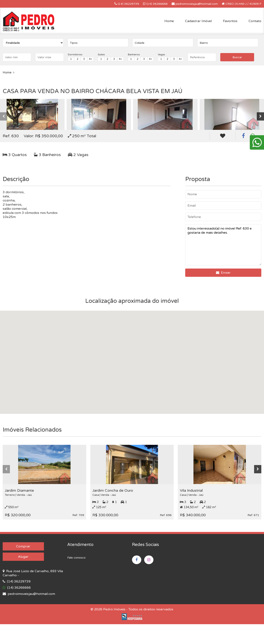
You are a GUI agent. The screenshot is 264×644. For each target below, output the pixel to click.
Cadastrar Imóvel (198, 21)
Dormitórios (75, 54)
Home (169, 21)
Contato (255, 21)
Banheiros (134, 54)
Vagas (161, 54)
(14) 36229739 (127, 4)
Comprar (23, 546)
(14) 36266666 (155, 4)
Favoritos (230, 21)
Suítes (101, 54)
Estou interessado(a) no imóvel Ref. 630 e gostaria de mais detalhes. (223, 245)
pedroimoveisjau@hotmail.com (195, 4)
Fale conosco (76, 558)
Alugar (23, 557)
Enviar (223, 273)
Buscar (237, 57)
